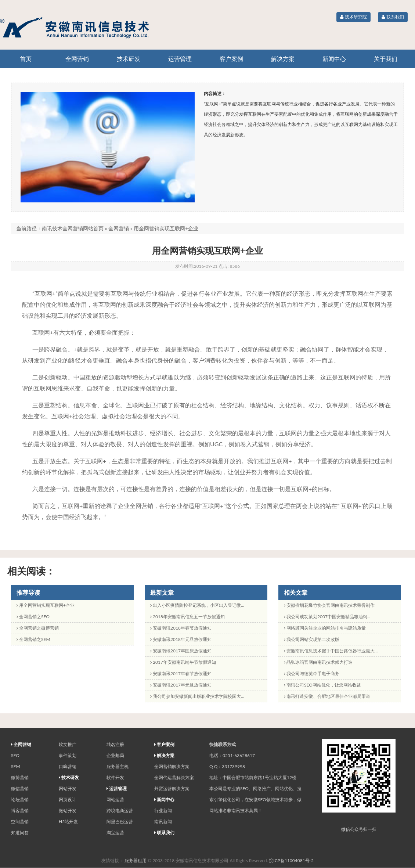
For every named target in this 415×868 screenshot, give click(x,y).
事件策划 (68, 755)
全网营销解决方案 (172, 766)
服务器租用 (136, 860)
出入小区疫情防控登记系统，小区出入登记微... (197, 605)
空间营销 (20, 822)
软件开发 (115, 777)
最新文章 (162, 592)
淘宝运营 (115, 833)
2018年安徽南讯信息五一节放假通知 (187, 617)
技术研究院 (353, 17)
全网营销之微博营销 (38, 628)
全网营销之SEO (33, 617)
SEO (15, 755)
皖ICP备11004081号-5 (291, 860)
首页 (26, 59)
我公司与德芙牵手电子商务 (312, 673)
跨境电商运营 (120, 811)
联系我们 (393, 17)
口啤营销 (68, 766)
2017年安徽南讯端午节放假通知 (183, 662)
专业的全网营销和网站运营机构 (92, 28)
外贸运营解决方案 (172, 788)
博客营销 (20, 811)
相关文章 (296, 592)
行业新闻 (163, 811)
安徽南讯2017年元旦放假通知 (181, 685)
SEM (16, 766)
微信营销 (20, 788)
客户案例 (231, 59)
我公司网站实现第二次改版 (312, 639)
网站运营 (115, 799)
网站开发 (68, 788)
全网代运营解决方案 (174, 777)
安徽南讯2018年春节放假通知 (181, 628)
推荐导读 (28, 592)
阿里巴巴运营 (120, 822)
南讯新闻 (163, 822)
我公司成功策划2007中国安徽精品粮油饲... (327, 617)
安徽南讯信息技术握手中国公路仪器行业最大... (331, 651)
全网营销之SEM (33, 639)
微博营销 (20, 777)
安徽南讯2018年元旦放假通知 (181, 639)
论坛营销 (20, 799)
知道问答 (20, 833)
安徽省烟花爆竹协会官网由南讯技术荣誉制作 (329, 605)
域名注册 (115, 744)
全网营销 (77, 59)
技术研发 (129, 59)
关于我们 (386, 59)
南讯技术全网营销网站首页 (73, 228)
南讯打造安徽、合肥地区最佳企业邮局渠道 (327, 696)
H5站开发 (68, 822)
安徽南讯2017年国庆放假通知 (181, 651)
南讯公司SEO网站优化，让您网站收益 (322, 685)
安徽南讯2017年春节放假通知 (181, 673)
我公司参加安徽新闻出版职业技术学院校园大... (197, 696)
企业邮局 (115, 755)
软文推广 (68, 744)
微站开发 (68, 811)
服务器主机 (118, 766)
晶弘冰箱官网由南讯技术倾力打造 (318, 662)
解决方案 (283, 59)
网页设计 (68, 799)
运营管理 (180, 59)
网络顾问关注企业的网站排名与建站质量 (325, 628)
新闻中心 (334, 59)
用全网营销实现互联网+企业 (46, 605)
